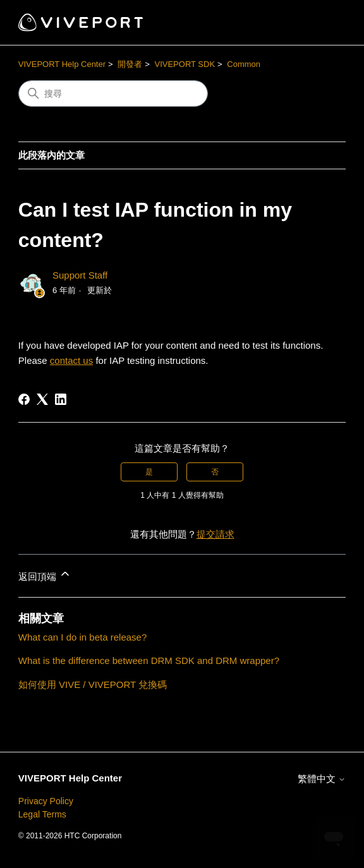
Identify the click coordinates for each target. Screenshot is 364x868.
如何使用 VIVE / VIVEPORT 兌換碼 (93, 684)
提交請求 (215, 534)
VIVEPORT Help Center (62, 64)
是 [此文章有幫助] (149, 472)
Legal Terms (42, 814)
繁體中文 (322, 779)
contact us (71, 360)
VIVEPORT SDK (185, 64)
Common (244, 64)
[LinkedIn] (61, 399)
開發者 (130, 64)
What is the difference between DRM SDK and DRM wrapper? (149, 660)
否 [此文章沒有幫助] (215, 472)
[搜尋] (113, 93)
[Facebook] (24, 399)
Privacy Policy (46, 801)
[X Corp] (42, 399)
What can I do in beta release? (82, 637)
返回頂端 (45, 575)
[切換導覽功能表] (323, 23)
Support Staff (80, 275)
